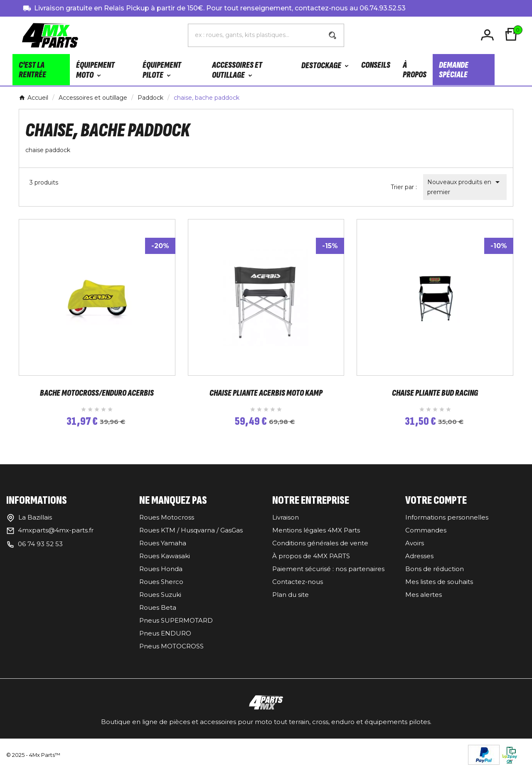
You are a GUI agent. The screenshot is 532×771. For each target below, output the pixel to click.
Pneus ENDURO (165, 633)
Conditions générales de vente (320, 543)
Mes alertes (424, 595)
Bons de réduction (435, 569)
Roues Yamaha (163, 543)
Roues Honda (161, 569)
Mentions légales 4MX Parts (316, 530)
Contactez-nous (298, 582)
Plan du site (291, 595)
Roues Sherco (161, 582)
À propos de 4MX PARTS (311, 556)
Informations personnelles (447, 517)
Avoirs (415, 543)
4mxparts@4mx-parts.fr (56, 530)
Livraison (286, 517)
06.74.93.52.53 (383, 8)
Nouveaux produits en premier (465, 186)
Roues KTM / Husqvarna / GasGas (191, 530)
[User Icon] (489, 35)
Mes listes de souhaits (439, 582)
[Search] (332, 35)
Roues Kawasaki (165, 556)
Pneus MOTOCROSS (171, 646)
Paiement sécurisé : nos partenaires (328, 569)
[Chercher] (255, 35)
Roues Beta (158, 607)
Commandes (426, 530)
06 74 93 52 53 (40, 544)
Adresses (419, 556)
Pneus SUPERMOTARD (176, 620)
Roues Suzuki (160, 595)
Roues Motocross (167, 517)
